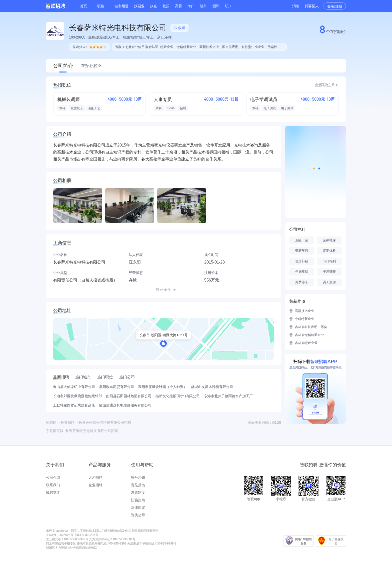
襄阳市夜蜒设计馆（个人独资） (162, 387)
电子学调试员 (264, 99)
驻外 (203, 6)
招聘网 (51, 422)
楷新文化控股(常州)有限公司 (178, 396)
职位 (101, 6)
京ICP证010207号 (86, 535)
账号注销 (138, 477)
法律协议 (138, 507)
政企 (153, 6)
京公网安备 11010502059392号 (67, 539)
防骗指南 (138, 500)
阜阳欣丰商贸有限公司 (116, 387)
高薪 (178, 6)
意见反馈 (138, 485)
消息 (296, 6)
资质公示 (138, 515)
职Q (228, 6)
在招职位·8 (91, 66)
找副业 (139, 6)
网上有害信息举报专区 (61, 543)
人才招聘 (95, 477)
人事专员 (163, 99)
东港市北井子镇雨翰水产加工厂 (228, 396)
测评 (216, 6)
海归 (191, 6)
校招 (166, 6)
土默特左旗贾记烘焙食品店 (74, 405)
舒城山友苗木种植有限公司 (212, 387)
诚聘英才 (53, 492)
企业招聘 (95, 485)
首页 (83, 6)
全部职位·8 (325, 85)
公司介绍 (53, 477)
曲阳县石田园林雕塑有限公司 (129, 396)
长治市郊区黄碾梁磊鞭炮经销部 (77, 396)
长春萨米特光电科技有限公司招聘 (92, 431)
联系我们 (53, 485)
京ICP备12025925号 (60, 535)
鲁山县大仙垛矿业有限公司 (74, 387)
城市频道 (121, 6)
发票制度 (138, 492)
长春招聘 (67, 422)
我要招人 (312, 6)
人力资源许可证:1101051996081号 (112, 539)
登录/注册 (335, 6)
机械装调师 (68, 99)
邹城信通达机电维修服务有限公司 (125, 405)
